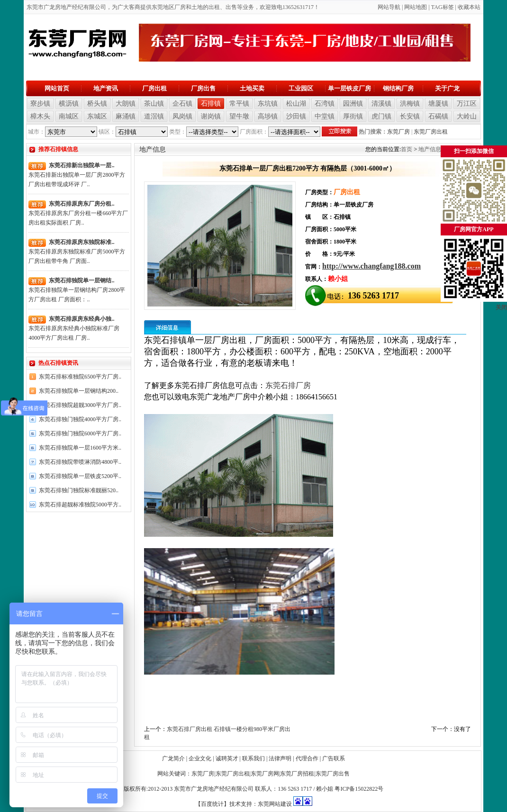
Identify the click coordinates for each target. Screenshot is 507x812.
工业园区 (301, 88)
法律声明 (280, 758)
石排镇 (211, 104)
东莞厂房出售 (333, 774)
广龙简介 (173, 758)
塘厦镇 (438, 104)
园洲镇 (353, 104)
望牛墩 (239, 116)
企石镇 (182, 104)
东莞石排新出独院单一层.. (81, 165)
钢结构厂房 (398, 88)
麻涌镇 (126, 116)
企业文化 (200, 758)
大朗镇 (126, 104)
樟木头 (40, 116)
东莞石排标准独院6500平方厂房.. (80, 377)
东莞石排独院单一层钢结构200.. (79, 391)
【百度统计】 (212, 804)
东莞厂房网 (265, 774)
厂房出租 (154, 88)
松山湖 (296, 104)
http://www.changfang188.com (371, 266)
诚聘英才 (227, 758)
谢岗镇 (211, 116)
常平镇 (239, 104)
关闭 (501, 317)
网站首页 (57, 88)
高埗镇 (268, 116)
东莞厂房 (398, 132)
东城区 (97, 116)
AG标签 (444, 7)
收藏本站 (469, 7)
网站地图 (416, 7)
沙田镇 (296, 116)
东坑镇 (268, 104)
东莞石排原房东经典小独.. (81, 319)
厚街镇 (353, 116)
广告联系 (334, 758)
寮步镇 (40, 104)
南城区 (69, 116)
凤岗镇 (182, 116)
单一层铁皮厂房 (349, 88)
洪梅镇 (410, 104)
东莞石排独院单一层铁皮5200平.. (80, 476)
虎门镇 (381, 116)
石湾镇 (325, 104)
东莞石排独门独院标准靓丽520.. (79, 490)
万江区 (467, 104)
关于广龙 (447, 88)
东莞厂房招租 (297, 774)
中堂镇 (325, 116)
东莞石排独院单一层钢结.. (81, 280)
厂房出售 (203, 88)
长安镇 (410, 116)
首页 (407, 149)
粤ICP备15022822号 (359, 789)
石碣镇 (438, 116)
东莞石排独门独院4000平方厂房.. (80, 419)
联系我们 (253, 758)
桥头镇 (97, 104)
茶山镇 (154, 104)
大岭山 (467, 116)
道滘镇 (154, 116)
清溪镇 (381, 104)
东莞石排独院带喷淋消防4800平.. (80, 462)
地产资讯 (106, 88)
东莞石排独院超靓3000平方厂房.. (80, 405)
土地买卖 (252, 88)
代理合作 (307, 758)
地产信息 (430, 149)
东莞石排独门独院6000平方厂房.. (80, 433)
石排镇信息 (462, 149)
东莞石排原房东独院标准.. (81, 242)
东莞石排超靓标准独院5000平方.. (80, 505)
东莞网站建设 (275, 804)
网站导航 (389, 7)
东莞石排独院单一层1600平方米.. (80, 448)
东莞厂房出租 (431, 132)
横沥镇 (69, 104)
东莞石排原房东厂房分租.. (81, 204)
